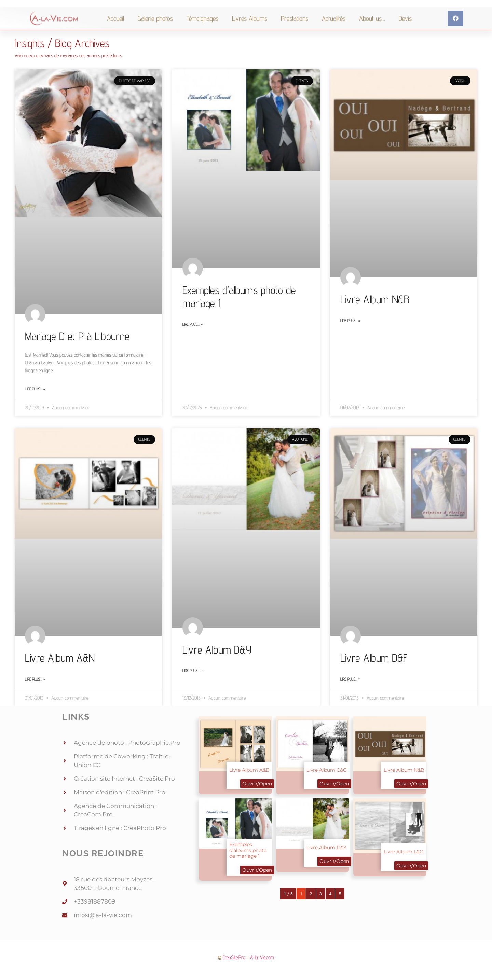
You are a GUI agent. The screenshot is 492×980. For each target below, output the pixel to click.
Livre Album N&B (375, 299)
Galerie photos (155, 27)
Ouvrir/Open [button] (257, 784)
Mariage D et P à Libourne (77, 336)
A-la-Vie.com (262, 957)
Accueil (115, 27)
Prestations (295, 27)
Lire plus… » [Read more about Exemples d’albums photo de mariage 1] (193, 324)
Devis (405, 27)
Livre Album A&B (249, 770)
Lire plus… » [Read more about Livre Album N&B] (350, 320)
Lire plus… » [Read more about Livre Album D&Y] (193, 670)
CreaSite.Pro (234, 957)
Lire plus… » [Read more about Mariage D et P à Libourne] (35, 389)
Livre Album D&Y (217, 649)
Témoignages (202, 27)
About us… (372, 27)
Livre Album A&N (60, 658)
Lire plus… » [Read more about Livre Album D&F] (350, 679)
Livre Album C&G (327, 770)
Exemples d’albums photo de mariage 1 (248, 850)
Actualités (334, 27)
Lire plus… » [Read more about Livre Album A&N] (35, 679)
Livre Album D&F (374, 658)
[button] (456, 27)
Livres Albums (250, 27)
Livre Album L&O (404, 852)
